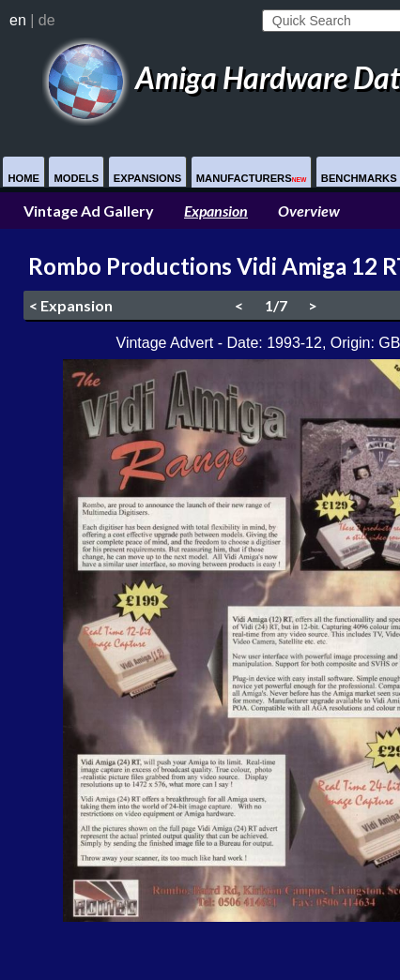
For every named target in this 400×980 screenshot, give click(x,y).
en (18, 20)
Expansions (148, 178)
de (47, 20)
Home (23, 178)
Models (76, 178)
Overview (309, 211)
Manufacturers (252, 178)
